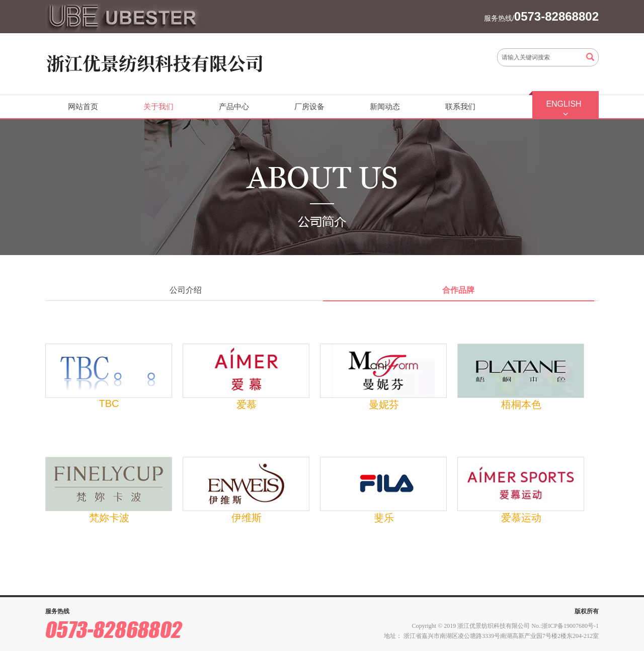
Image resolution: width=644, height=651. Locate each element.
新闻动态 (385, 107)
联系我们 (460, 107)
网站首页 (83, 107)
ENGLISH (563, 104)
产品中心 (234, 107)
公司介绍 (186, 290)
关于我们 (158, 107)
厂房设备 (309, 107)
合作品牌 (458, 290)
